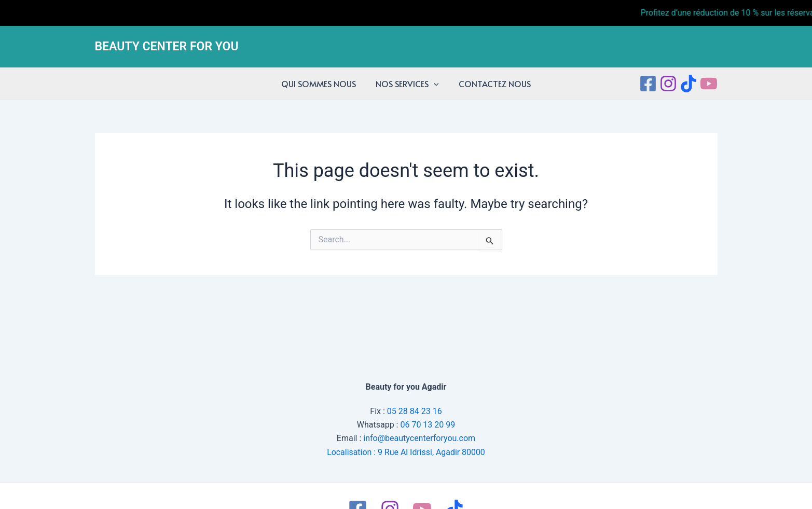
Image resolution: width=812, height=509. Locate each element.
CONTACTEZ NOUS (492, 84)
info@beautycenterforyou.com (419, 438)
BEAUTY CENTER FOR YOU (167, 46)
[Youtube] (709, 84)
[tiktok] (689, 84)
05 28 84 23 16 (415, 411)
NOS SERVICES (407, 84)
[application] (434, 84)
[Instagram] (668, 84)
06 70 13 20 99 (428, 425)
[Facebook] (648, 84)
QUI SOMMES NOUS (322, 84)
